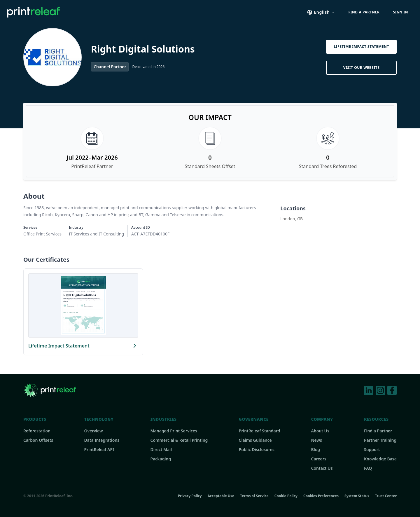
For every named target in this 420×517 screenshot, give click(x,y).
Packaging (161, 459)
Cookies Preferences (321, 496)
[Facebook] (392, 390)
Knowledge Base (380, 459)
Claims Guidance (255, 440)
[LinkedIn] (369, 390)
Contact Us (322, 468)
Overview (93, 431)
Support (372, 449)
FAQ (368, 468)
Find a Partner (378, 431)
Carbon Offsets (38, 440)
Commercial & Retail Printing (179, 440)
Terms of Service (254, 496)
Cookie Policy (286, 496)
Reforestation (37, 431)
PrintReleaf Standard (260, 431)
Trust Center (386, 496)
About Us (320, 431)
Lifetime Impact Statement (361, 47)
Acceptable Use (221, 496)
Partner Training (380, 440)
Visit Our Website (362, 68)
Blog (315, 449)
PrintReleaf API (99, 449)
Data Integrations (102, 440)
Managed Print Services (174, 431)
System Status (357, 496)
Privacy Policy (190, 496)
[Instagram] (380, 390)
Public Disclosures (257, 449)
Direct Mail (161, 449)
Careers (318, 459)
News (316, 440)
